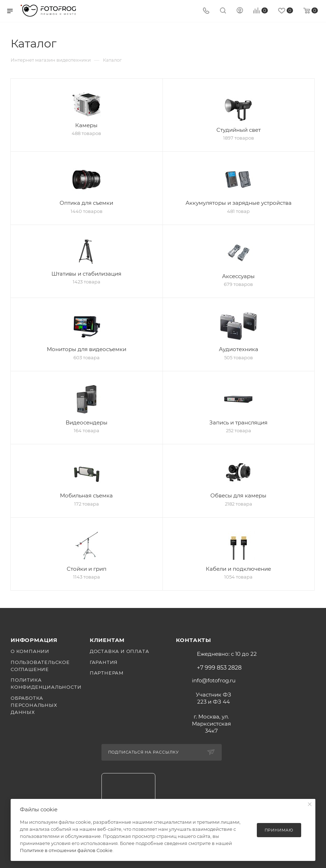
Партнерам (107, 673)
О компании (30, 651)
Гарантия (104, 662)
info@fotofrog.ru (214, 680)
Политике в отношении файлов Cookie (66, 850)
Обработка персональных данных (34, 705)
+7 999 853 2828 (219, 668)
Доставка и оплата (120, 651)
